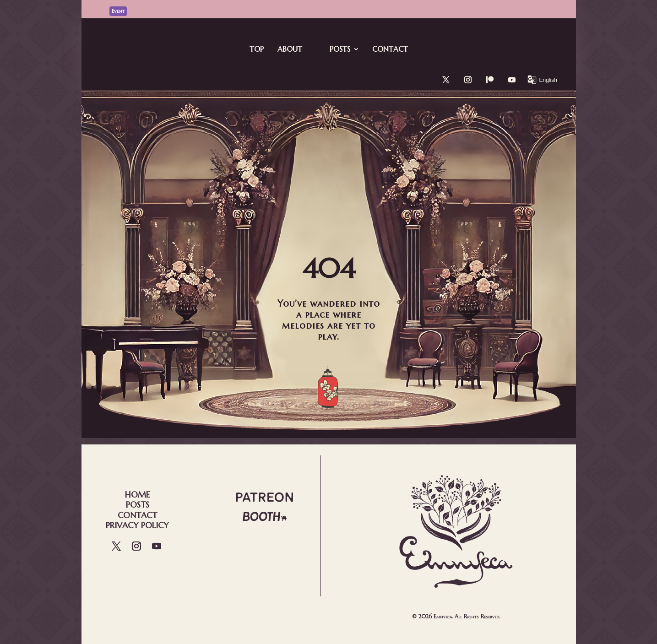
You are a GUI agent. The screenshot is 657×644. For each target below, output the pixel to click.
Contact (390, 49)
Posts (340, 49)
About (290, 49)
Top (257, 49)
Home (137, 495)
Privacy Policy (137, 525)
